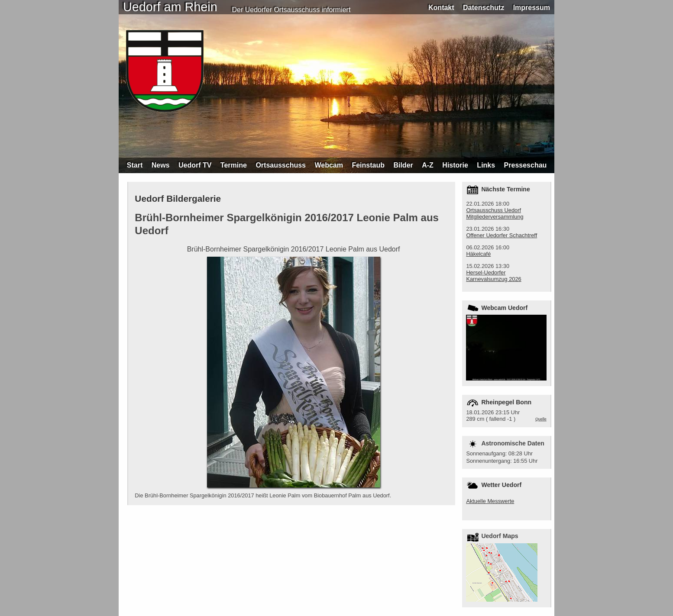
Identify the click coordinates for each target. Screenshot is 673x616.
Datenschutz (484, 8)
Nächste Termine (505, 189)
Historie (455, 165)
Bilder (403, 165)
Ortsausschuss (281, 165)
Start (135, 165)
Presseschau (526, 165)
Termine (234, 165)
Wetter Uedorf (501, 485)
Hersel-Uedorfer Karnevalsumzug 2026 (493, 276)
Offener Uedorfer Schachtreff (502, 235)
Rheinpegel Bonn (506, 402)
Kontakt (441, 8)
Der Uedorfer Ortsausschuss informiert (291, 10)
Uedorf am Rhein (170, 7)
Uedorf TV (195, 165)
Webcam (329, 165)
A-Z (428, 165)
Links (486, 165)
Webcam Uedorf (504, 308)
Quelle (541, 419)
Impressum (532, 8)
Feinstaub (368, 165)
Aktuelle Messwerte (490, 501)
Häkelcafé (478, 254)
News (161, 165)
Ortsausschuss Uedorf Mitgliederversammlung (495, 213)
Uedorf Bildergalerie (178, 198)
